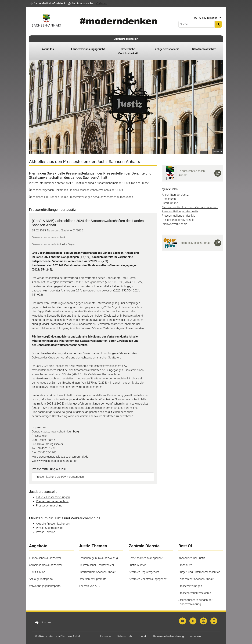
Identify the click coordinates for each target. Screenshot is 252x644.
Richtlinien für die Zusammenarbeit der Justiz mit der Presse (112, 183)
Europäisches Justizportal (45, 558)
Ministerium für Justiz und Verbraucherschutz (190, 207)
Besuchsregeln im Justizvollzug (98, 558)
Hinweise (106, 636)
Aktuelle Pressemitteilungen (53, 524)
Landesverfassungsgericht (88, 49)
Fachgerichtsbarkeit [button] (166, 49)
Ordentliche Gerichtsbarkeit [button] (128, 51)
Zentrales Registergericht (144, 572)
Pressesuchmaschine (49, 506)
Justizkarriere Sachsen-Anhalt (97, 572)
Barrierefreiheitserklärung (168, 636)
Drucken (43, 622)
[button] (48, 3)
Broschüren (169, 199)
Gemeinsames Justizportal (46, 565)
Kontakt (143, 636)
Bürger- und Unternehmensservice (199, 572)
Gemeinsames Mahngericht (146, 558)
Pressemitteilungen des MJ (179, 216)
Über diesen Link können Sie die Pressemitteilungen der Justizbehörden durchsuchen (81, 197)
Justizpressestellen (126, 39)
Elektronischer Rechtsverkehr (96, 565)
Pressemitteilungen (190, 586)
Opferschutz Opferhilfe (93, 579)
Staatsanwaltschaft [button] (204, 49)
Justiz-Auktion (138, 565)
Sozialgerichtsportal (41, 579)
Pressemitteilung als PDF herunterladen (60, 477)
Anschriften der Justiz (175, 195)
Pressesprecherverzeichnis (95, 190)
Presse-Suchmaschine (50, 528)
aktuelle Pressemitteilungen (53, 497)
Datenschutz (125, 636)
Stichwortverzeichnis (174, 224)
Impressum (196, 636)
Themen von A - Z (90, 586)
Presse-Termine (46, 532)
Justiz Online (170, 203)
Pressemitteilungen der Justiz (180, 211)
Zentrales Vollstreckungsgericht (148, 579)
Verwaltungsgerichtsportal (45, 586)
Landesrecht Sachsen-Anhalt (196, 579)
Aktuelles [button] (48, 49)
